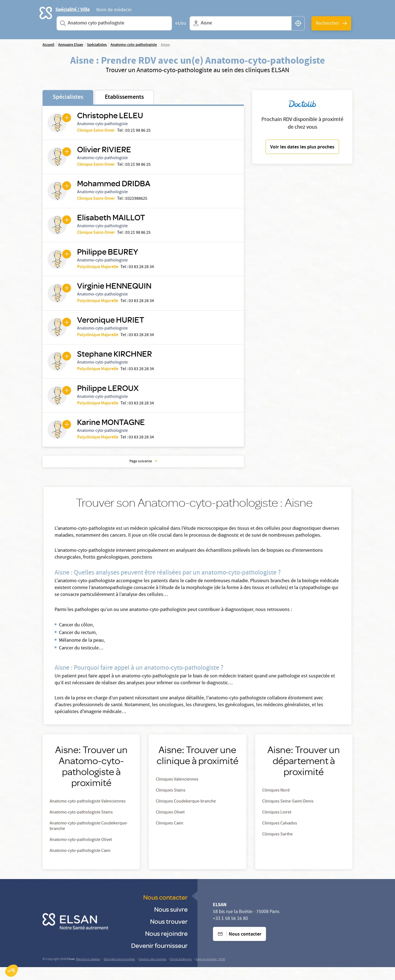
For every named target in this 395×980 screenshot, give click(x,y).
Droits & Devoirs (181, 972)
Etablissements (124, 97)
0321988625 (137, 202)
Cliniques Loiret (277, 826)
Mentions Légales (88, 972)
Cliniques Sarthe (277, 847)
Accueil (48, 45)
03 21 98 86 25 (139, 131)
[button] (12, 971)
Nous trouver (169, 934)
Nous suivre (171, 922)
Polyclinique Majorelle (99, 273)
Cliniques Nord (276, 804)
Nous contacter (165, 910)
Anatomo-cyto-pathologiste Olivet (81, 853)
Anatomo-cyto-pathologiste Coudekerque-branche (89, 839)
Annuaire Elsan (71, 45)
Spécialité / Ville (73, 10)
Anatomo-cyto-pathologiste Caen (80, 864)
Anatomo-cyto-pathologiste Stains (81, 826)
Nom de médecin (114, 11)
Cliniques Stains (171, 804)
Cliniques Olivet (170, 826)
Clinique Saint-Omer (97, 131)
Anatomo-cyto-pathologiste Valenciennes (88, 815)
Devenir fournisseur (159, 958)
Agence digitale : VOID (210, 972)
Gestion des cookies (153, 972)
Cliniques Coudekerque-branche (186, 815)
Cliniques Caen (170, 837)
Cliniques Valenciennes (177, 793)
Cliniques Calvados (280, 837)
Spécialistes (68, 97)
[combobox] (114, 23)
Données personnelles (119, 972)
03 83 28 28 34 (142, 273)
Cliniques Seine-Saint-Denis (288, 815)
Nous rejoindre (166, 946)
